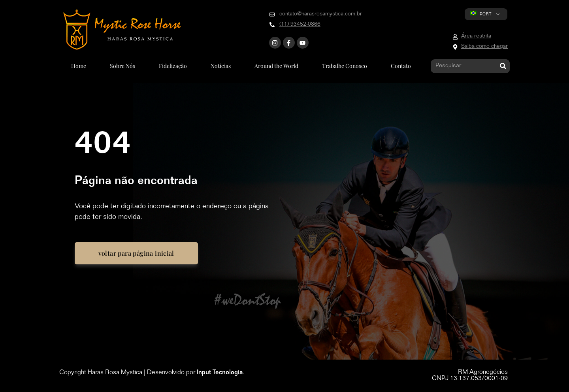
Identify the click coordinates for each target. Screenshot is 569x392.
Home (79, 66)
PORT (481, 14)
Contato (401, 66)
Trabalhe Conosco (345, 66)
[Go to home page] (122, 30)
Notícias (221, 66)
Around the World (276, 66)
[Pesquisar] (503, 66)
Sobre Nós (122, 66)
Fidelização (173, 66)
